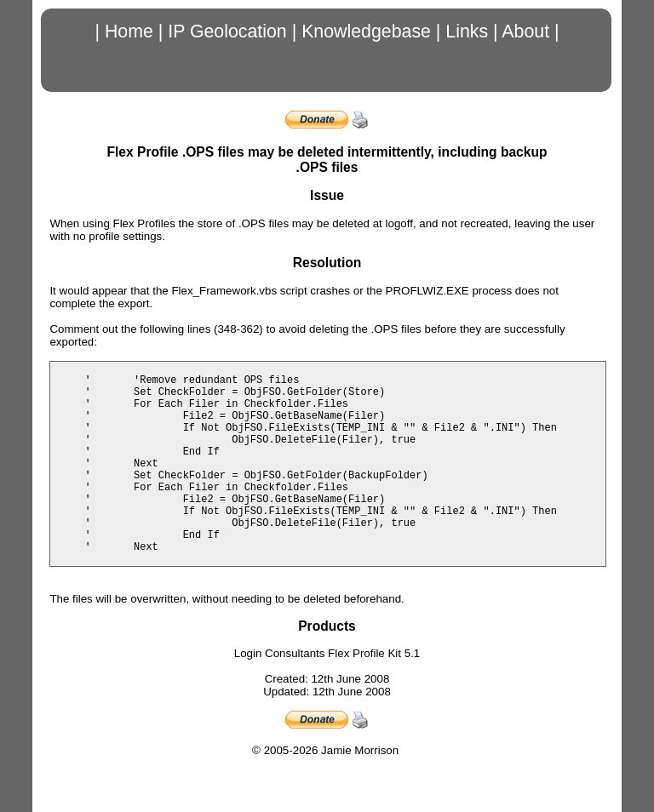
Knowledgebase (366, 31)
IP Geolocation (227, 31)
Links (467, 31)
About (525, 31)
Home (129, 31)
